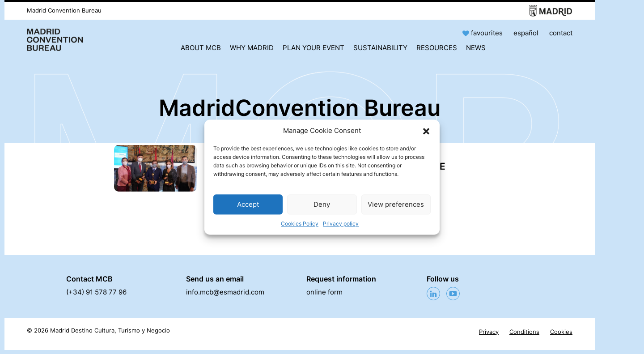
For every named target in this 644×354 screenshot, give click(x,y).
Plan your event (314, 48)
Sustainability (380, 48)
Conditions (524, 332)
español (526, 33)
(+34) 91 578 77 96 (96, 292)
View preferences (396, 204)
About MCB (201, 48)
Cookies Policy (300, 224)
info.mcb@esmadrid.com (225, 292)
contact (561, 33)
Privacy (489, 332)
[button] (426, 131)
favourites (483, 33)
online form (324, 292)
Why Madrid (252, 48)
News (476, 48)
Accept (248, 204)
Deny (322, 204)
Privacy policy (341, 224)
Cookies (561, 332)
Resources (437, 48)
